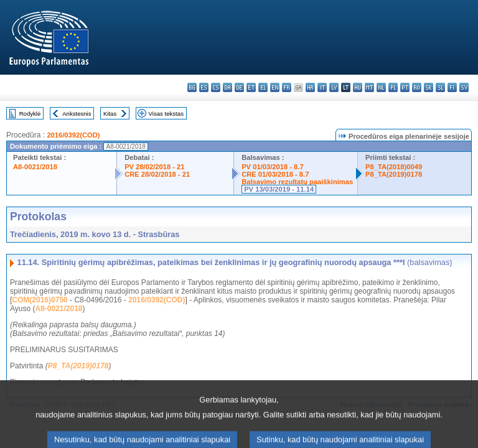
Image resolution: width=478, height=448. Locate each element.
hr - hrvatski (310, 87)
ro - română (417, 87)
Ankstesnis (77, 114)
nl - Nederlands (381, 87)
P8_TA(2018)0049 (394, 167)
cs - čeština (216, 87)
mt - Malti (369, 87)
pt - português (405, 87)
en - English (275, 87)
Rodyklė (30, 114)
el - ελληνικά (263, 87)
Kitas (110, 114)
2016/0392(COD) (73, 135)
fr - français (287, 87)
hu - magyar (358, 87)
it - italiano (322, 87)
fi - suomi (452, 87)
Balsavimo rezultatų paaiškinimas (297, 182)
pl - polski (393, 87)
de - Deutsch (239, 87)
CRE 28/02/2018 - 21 (157, 174)
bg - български (192, 87)
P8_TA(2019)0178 (394, 174)
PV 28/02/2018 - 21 (154, 167)
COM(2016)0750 (40, 300)
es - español (204, 87)
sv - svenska (464, 87)
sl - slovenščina (440, 87)
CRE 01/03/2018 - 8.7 (275, 174)
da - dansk (227, 87)
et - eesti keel (251, 87)
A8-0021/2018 (35, 167)
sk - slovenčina (429, 87)
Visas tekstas (166, 114)
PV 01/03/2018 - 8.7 (273, 167)
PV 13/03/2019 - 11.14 (279, 189)
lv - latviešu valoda (334, 87)
